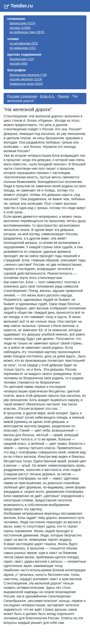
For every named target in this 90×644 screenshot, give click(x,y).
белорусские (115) (22, 59)
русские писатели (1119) (26, 79)
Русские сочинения (22, 96)
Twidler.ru (22, 6)
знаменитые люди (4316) (26, 84)
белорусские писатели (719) (28, 75)
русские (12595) (20, 28)
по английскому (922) (24, 43)
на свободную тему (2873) (27, 32)
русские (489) (18, 64)
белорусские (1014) (23, 23)
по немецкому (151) (23, 48)
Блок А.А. (48, 96)
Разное (63, 96)
